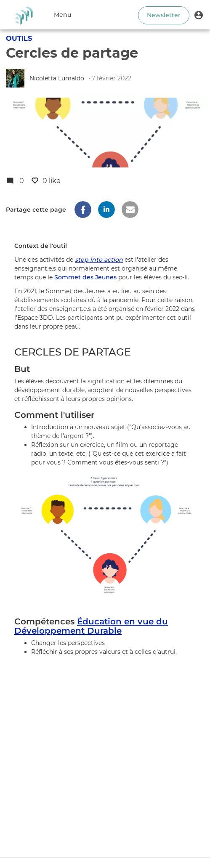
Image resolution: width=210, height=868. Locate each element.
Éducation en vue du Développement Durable (91, 626)
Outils (19, 38)
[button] (199, 15)
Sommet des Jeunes (85, 277)
